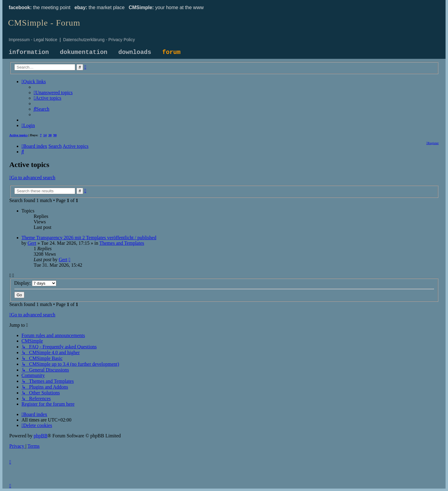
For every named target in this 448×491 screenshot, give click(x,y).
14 (45, 135)
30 (50, 135)
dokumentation (84, 52)
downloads (135, 52)
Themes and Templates (122, 243)
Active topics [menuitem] (19, 135)
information (29, 52)
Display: (35, 283)
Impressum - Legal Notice (33, 40)
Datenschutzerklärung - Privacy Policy (99, 40)
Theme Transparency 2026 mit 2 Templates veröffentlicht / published (89, 238)
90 (55, 135)
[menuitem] (53, 93)
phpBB (40, 436)
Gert (32, 243)
